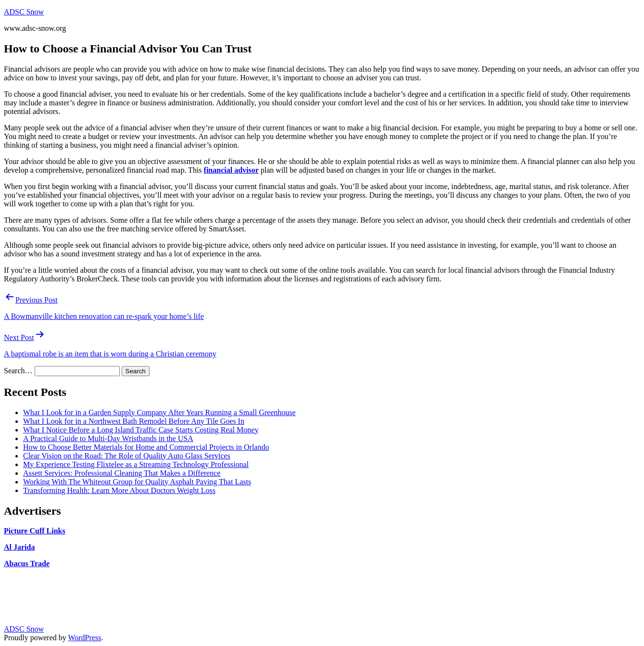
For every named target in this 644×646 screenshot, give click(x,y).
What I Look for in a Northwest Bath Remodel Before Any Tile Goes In (134, 421)
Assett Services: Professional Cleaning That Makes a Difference (122, 473)
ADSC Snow (24, 12)
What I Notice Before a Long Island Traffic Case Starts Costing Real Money (141, 430)
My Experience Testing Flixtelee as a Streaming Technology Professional (136, 464)
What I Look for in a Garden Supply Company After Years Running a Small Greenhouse (159, 412)
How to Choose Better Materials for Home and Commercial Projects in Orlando (146, 447)
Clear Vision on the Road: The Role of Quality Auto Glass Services (127, 456)
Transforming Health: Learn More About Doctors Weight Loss (119, 490)
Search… (18, 371)
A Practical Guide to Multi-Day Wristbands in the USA (108, 438)
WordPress (84, 638)
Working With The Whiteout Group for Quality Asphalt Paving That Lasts (137, 482)
